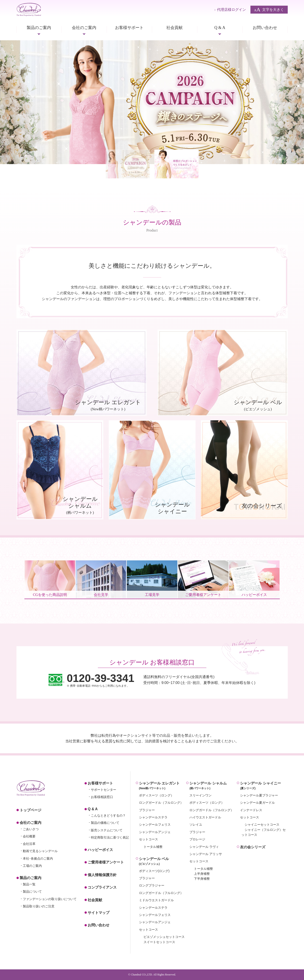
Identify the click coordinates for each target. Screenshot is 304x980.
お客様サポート (129, 28)
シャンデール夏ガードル (257, 803)
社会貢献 (174, 28)
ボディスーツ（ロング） (156, 795)
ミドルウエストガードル (156, 900)
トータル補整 (153, 847)
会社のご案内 (84, 28)
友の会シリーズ (253, 847)
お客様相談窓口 (102, 797)
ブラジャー (147, 810)
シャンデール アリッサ (206, 854)
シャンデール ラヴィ (204, 847)
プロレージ (197, 839)
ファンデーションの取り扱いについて (50, 899)
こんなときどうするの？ (108, 815)
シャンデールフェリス (155, 825)
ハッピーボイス (100, 850)
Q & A (220, 28)
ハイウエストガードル (205, 817)
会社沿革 (29, 844)
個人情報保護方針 (102, 875)
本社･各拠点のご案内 (38, 858)
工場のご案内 (32, 866)
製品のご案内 (39, 28)
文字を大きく (269, 10)
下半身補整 (202, 879)
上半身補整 (202, 874)
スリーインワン (200, 795)
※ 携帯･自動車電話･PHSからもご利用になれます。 (100, 680)
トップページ (31, 810)
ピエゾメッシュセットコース (164, 937)
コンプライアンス (102, 887)
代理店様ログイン (231, 10)
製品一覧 (29, 884)
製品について (32, 892)
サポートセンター (104, 790)
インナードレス (251, 810)
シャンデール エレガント (163, 786)
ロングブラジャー (152, 885)
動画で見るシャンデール (40, 851)
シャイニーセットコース (262, 825)
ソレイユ (196, 825)
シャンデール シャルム (213, 786)
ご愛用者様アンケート (106, 862)
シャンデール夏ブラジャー (259, 795)
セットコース (148, 839)
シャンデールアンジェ (155, 832)
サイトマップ (99, 913)
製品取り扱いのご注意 (39, 906)
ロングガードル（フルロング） (161, 803)
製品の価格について (105, 823)
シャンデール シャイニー (264, 786)
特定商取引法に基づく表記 (110, 837)
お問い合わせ (265, 28)
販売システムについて (107, 830)
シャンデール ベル (163, 862)
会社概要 (29, 836)
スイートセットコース (159, 942)
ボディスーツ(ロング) (154, 871)
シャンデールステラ (153, 817)
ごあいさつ (31, 829)
